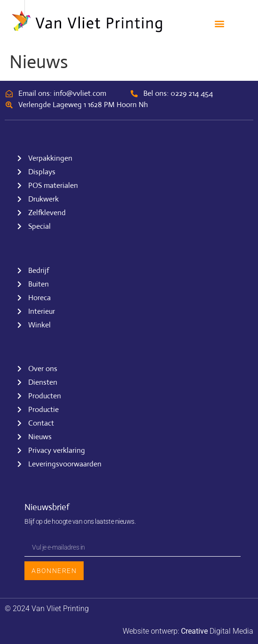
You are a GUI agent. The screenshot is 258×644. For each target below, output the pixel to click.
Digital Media (217, 631)
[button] (219, 24)
